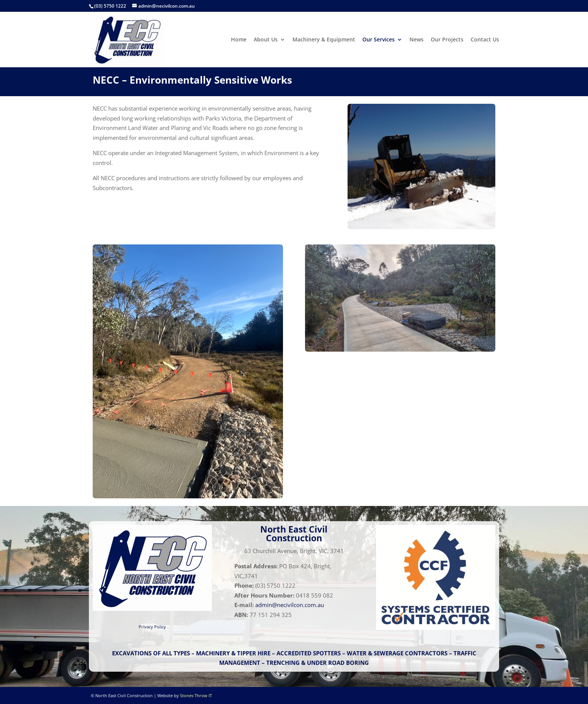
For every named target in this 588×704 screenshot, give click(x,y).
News (416, 40)
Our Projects (447, 40)
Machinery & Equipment (324, 40)
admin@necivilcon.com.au (290, 605)
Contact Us (485, 40)
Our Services (379, 40)
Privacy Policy (152, 627)
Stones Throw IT (196, 695)
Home (239, 40)
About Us (266, 40)
